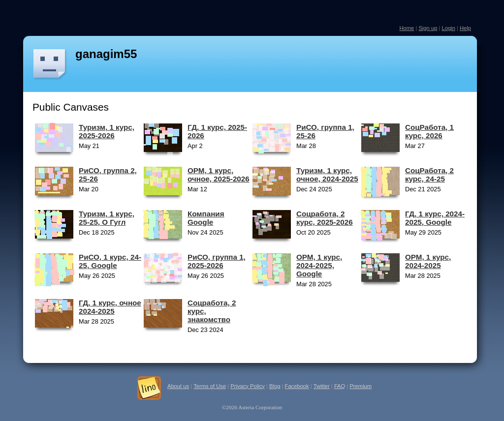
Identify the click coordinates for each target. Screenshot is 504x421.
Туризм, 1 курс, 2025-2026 (107, 131)
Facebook (297, 386)
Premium (361, 386)
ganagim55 (106, 54)
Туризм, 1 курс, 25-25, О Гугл (107, 218)
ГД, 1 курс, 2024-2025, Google (435, 218)
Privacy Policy (248, 386)
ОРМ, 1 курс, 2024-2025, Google (319, 265)
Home (407, 28)
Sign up (428, 28)
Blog (275, 386)
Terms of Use (210, 386)
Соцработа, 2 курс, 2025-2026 (325, 218)
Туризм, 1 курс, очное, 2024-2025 (327, 175)
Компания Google (206, 218)
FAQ (340, 386)
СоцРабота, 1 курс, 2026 (429, 131)
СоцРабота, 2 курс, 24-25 (429, 175)
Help (465, 28)
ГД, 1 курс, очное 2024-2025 (110, 307)
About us (178, 386)
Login (448, 28)
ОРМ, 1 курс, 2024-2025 (428, 261)
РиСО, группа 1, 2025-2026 (217, 261)
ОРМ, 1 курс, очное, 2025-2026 (219, 175)
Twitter (322, 386)
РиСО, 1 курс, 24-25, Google (110, 261)
